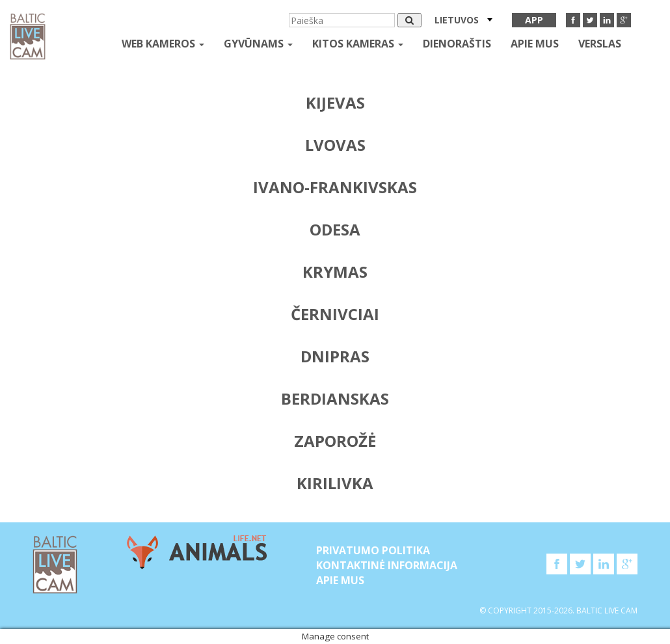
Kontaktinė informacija (387, 565)
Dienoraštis (457, 44)
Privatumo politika (373, 550)
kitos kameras (358, 44)
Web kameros (163, 44)
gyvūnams (258, 44)
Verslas (600, 44)
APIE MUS (535, 44)
